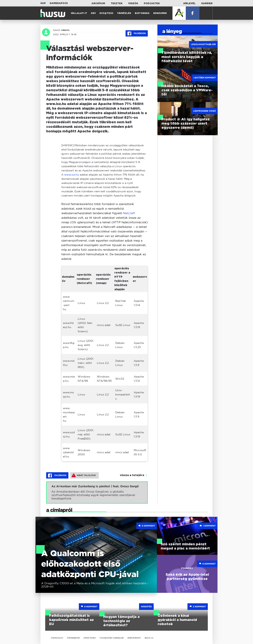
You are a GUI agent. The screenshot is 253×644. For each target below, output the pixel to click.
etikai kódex (90, 638)
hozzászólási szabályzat (112, 638)
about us (149, 638)
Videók (133, 3)
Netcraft (129, 213)
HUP (43, 3)
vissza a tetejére (132, 475)
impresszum (57, 638)
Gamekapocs (59, 3)
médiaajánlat (73, 638)
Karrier (207, 3)
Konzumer (160, 13)
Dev (93, 13)
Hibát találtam (84, 475)
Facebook (137, 33)
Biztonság (142, 13)
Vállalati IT (79, 13)
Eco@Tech (106, 13)
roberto (65, 30)
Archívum (98, 3)
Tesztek (117, 3)
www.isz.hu (72, 175)
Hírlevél (189, 3)
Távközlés (124, 13)
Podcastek (152, 3)
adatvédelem (134, 638)
